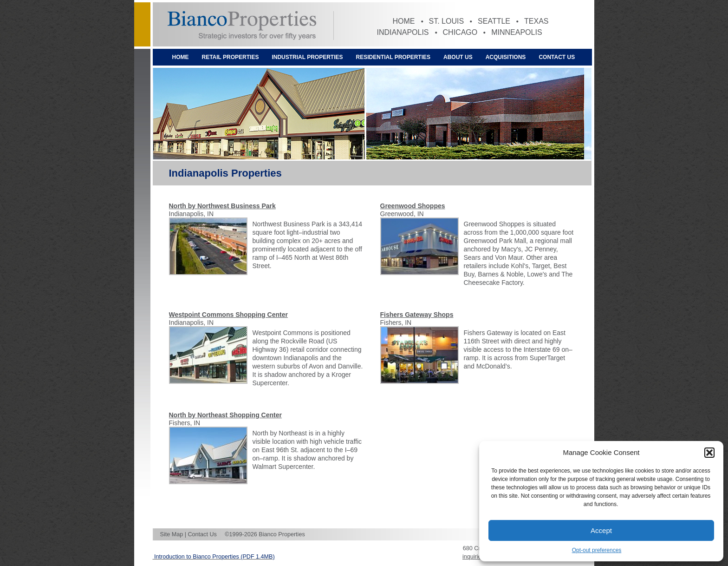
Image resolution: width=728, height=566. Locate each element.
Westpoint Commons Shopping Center (228, 315)
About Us (458, 57)
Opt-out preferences (597, 550)
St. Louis (447, 21)
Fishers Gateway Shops (417, 315)
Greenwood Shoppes (413, 206)
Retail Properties (231, 57)
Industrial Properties (307, 57)
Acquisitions (506, 57)
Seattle (494, 21)
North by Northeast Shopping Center (225, 415)
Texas (536, 21)
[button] (709, 453)
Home (404, 21)
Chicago (460, 32)
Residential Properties (393, 57)
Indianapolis (403, 32)
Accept (601, 530)
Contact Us (557, 57)
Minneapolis (517, 32)
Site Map (172, 534)
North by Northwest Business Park (222, 206)
